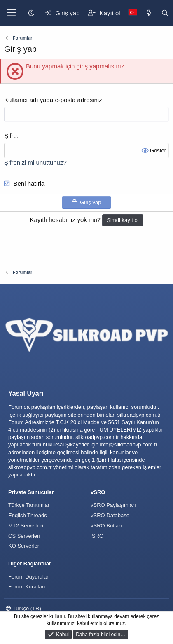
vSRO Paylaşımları (113, 505)
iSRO (97, 536)
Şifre (11, 136)
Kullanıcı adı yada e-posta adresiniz (53, 100)
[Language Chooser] (133, 13)
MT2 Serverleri (26, 526)
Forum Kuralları (27, 587)
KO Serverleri (24, 546)
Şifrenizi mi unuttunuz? (35, 162)
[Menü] (11, 13)
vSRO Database (110, 515)
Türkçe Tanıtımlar (29, 505)
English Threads (28, 515)
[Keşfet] (149, 13)
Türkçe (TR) (23, 608)
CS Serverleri (24, 536)
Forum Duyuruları (29, 577)
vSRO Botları (106, 526)
